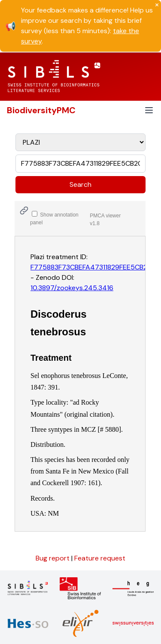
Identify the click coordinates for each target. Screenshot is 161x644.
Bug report (53, 558)
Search (80, 184)
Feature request (100, 558)
